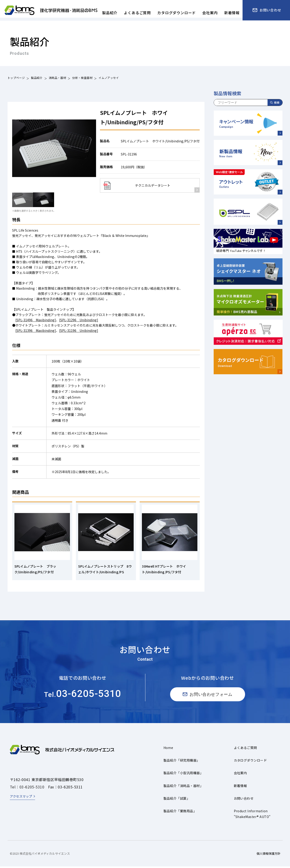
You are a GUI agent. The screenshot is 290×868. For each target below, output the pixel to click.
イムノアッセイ (109, 78)
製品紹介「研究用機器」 (182, 762)
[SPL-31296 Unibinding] (79, 320)
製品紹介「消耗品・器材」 (183, 787)
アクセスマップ (21, 798)
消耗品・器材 (58, 78)
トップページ (16, 78)
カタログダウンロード (250, 762)
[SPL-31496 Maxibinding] (36, 320)
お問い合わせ (244, 800)
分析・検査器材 (82, 78)
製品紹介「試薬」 (177, 800)
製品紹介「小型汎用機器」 (183, 774)
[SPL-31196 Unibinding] (79, 330)
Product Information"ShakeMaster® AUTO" (252, 815)
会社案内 (240, 774)
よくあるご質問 (245, 749)
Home (168, 749)
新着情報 (240, 787)
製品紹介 (37, 78)
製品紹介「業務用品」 (180, 813)
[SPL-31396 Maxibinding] (36, 330)
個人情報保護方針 (268, 855)
